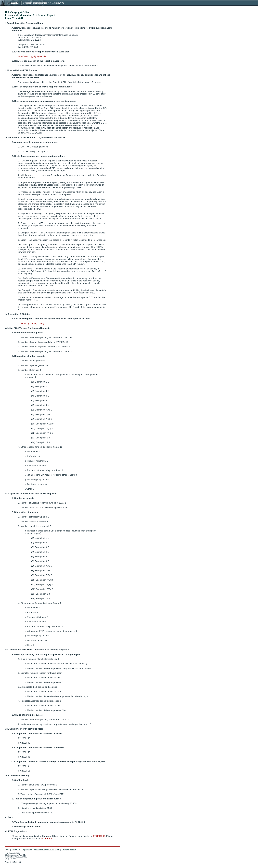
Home (7, 850)
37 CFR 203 (99, 836)
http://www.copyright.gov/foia (32, 56)
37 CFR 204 (46, 838)
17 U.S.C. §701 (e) (27, 323)
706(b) (41, 323)
